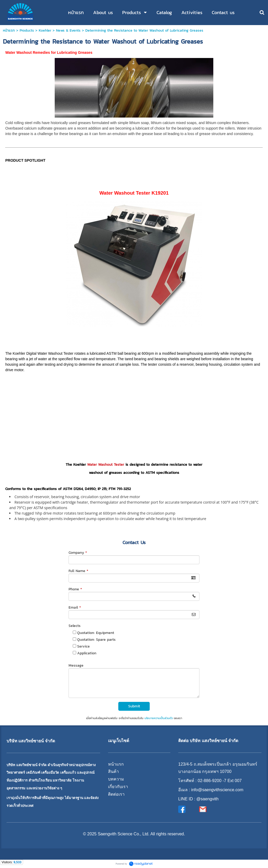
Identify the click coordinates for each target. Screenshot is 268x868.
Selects (75, 626)
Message (76, 665)
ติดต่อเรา (116, 794)
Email (75, 607)
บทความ (116, 779)
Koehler (45, 30)
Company (78, 553)
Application (87, 653)
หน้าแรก (9, 30)
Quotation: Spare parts (96, 640)
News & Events (68, 30)
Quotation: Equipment (96, 633)
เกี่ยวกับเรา (118, 787)
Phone (75, 589)
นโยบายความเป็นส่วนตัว (159, 718)
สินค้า (113, 771)
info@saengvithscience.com (217, 790)
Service (83, 646)
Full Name (78, 571)
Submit (134, 706)
